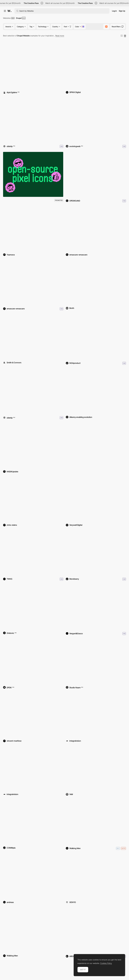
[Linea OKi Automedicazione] (96, 391)
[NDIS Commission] (96, 446)
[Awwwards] (9, 11)
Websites (7, 18)
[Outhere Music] (96, 822)
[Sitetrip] (33, 120)
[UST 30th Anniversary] (96, 876)
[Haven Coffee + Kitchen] (33, 66)
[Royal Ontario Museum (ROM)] (96, 120)
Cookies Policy (106, 963)
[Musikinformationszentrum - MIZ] (96, 662)
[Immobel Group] (33, 930)
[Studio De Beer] (96, 553)
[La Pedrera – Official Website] (96, 229)
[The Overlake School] (96, 66)
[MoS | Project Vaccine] (96, 769)
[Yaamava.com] (33, 229)
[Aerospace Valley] (96, 499)
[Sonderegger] (33, 553)
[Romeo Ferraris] (96, 607)
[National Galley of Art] (96, 337)
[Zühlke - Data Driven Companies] (33, 607)
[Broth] (96, 282)
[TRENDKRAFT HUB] (33, 876)
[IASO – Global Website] (33, 282)
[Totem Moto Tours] (33, 715)
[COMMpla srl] (33, 822)
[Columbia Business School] (96, 930)
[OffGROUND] (96, 174)
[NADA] (33, 446)
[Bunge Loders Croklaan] (33, 662)
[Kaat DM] (33, 391)
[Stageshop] (33, 769)
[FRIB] (33, 337)
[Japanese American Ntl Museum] (33, 499)
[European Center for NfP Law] (96, 715)
